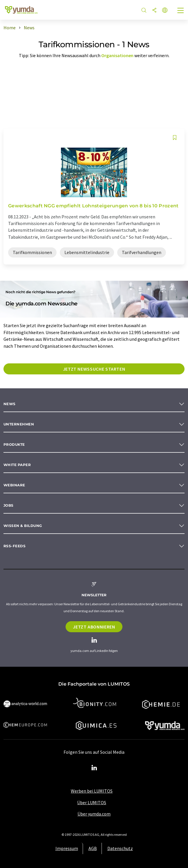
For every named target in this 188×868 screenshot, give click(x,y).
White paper (17, 465)
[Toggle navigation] (181, 11)
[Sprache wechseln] (165, 11)
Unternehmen (19, 424)
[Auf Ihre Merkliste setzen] (175, 138)
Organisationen (117, 55)
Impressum (67, 848)
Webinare (14, 485)
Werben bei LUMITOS (92, 791)
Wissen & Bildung (23, 526)
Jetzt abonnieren (94, 627)
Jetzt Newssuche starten (94, 369)
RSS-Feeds (15, 546)
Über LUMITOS (92, 802)
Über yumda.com (94, 814)
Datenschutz (120, 848)
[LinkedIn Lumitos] (94, 768)
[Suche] (144, 11)
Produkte (14, 444)
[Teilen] (154, 11)
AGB (93, 848)
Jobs (9, 505)
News (10, 404)
